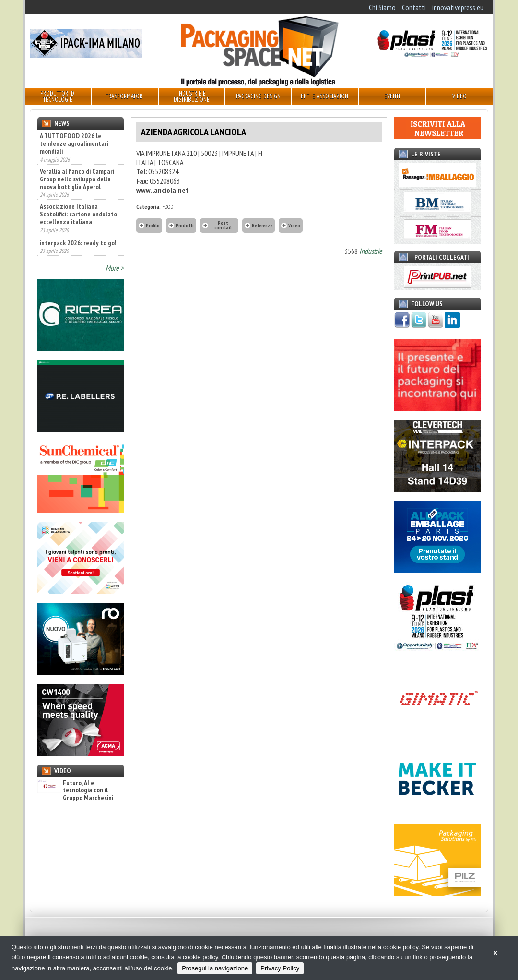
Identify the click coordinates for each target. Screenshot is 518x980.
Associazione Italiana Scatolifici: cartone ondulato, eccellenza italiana (79, 214)
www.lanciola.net (162, 190)
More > (115, 268)
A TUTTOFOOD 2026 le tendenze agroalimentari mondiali (74, 143)
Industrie (371, 251)
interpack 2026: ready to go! (78, 243)
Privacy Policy (280, 968)
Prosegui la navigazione (215, 968)
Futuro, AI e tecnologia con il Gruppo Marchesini (75, 790)
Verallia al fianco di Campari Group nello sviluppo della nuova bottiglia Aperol (77, 179)
